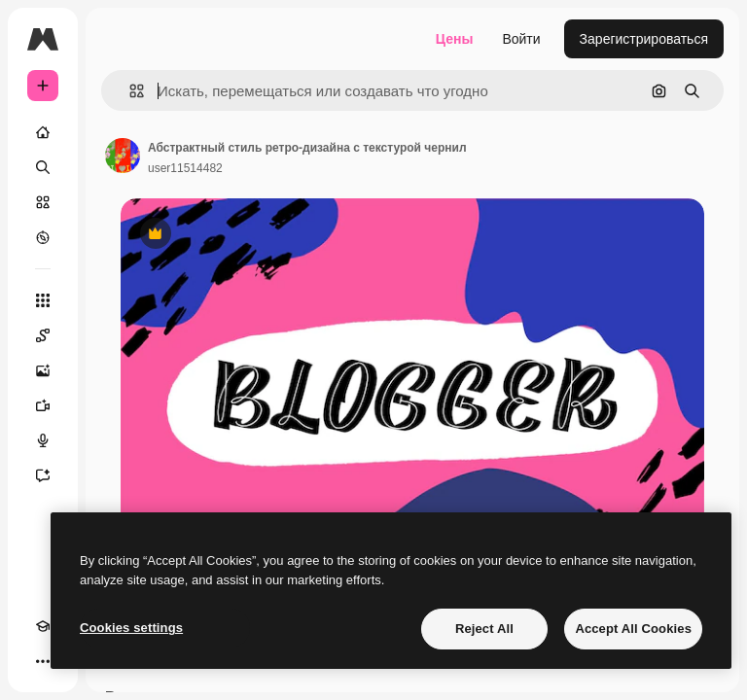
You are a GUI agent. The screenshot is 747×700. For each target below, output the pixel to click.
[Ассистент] (43, 475)
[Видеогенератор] (43, 405)
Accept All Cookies (633, 629)
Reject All (484, 629)
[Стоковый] (43, 202)
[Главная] (43, 132)
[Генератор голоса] (43, 440)
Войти (521, 39)
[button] (129, 91)
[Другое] (43, 661)
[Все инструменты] (43, 300)
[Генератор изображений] (43, 370)
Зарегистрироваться (644, 39)
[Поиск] (43, 167)
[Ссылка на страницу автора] (123, 156)
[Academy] (43, 626)
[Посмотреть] (43, 237)
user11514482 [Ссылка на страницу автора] (185, 168)
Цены (455, 39)
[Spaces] (43, 335)
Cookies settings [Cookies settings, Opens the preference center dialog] (131, 628)
